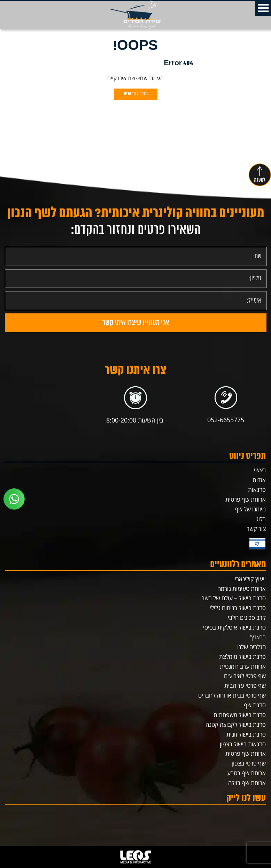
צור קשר (256, 529)
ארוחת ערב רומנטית (243, 666)
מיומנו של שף (250, 509)
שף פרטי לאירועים (245, 676)
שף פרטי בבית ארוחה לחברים (232, 695)
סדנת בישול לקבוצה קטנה (236, 725)
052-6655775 (226, 420)
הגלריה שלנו (251, 647)
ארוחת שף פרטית (246, 499)
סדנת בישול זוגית (246, 734)
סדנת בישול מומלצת (242, 657)
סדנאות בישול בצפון (243, 744)
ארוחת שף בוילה (247, 783)
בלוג (261, 519)
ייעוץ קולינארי (250, 579)
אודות (259, 480)
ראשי (260, 470)
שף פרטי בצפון (249, 763)
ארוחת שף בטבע (246, 773)
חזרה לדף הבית (136, 94)
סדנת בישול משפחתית (240, 715)
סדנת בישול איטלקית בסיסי (234, 627)
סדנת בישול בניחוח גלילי (238, 608)
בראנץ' (258, 637)
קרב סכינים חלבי (247, 618)
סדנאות (257, 490)
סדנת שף (255, 705)
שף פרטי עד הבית (245, 686)
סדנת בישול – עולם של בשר (234, 598)
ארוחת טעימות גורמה (242, 589)
